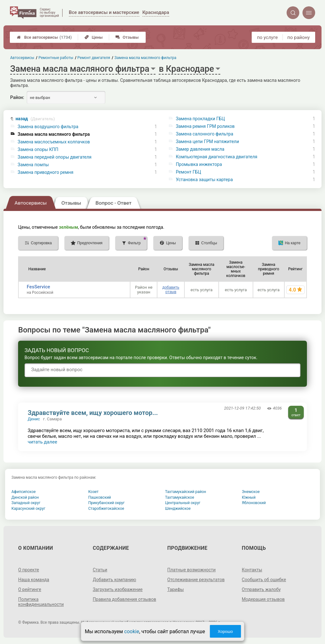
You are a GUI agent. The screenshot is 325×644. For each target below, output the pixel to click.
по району (298, 37)
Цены (94, 37)
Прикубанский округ (106, 503)
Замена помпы (33, 165)
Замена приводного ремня (46, 172)
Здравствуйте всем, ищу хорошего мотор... (93, 413)
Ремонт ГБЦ (189, 172)
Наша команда (34, 580)
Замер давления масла (200, 149)
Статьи (100, 570)
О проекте (29, 570)
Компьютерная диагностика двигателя (217, 157)
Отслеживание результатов (196, 580)
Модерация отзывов (263, 599)
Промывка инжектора (199, 164)
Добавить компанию (114, 580)
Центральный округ (183, 503)
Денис (34, 419)
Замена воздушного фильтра (48, 127)
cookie (132, 631)
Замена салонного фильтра (205, 134)
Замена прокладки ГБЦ (200, 119)
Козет (93, 492)
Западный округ (26, 503)
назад (35, 119)
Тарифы (176, 589)
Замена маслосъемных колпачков (54, 142)
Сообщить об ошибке (264, 580)
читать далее (42, 442)
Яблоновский (254, 503)
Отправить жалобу (261, 589)
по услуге (268, 37)
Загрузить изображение (118, 589)
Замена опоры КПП (38, 149)
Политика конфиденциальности (41, 602)
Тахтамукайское (180, 497)
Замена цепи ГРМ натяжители (207, 141)
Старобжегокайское (106, 509)
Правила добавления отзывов (124, 599)
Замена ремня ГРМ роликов (205, 126)
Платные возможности (191, 570)
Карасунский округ (28, 509)
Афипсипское (23, 492)
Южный (249, 497)
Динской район (25, 497)
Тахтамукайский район (186, 492)
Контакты (252, 570)
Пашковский (99, 497)
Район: (17, 97)
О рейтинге (30, 589)
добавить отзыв (171, 290)
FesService (38, 287)
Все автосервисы (44, 37)
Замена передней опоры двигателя (55, 157)
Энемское (251, 492)
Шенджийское (178, 509)
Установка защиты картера (204, 180)
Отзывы (127, 37)
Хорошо (225, 631)
